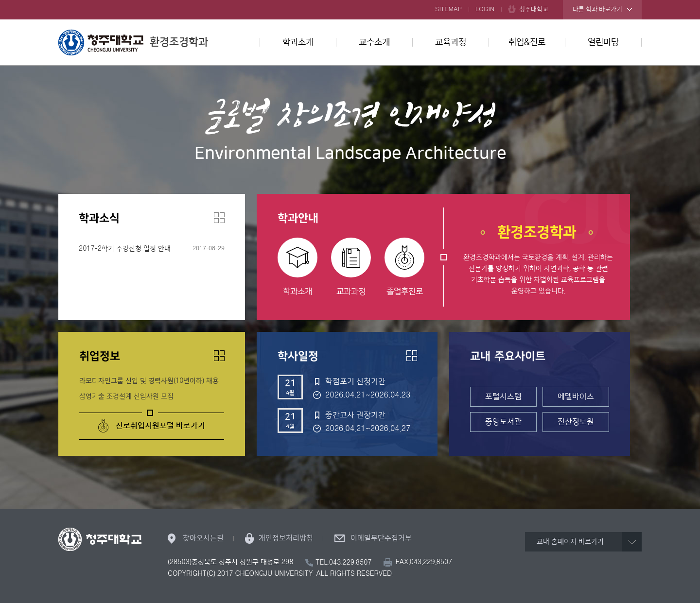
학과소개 (298, 42)
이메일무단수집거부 (381, 538)
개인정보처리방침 (286, 538)
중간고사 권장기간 (355, 415)
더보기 (219, 218)
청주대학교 (534, 9)
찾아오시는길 (203, 538)
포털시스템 (503, 396)
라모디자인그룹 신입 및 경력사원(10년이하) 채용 (149, 381)
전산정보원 (576, 422)
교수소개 (374, 42)
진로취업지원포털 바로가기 (160, 426)
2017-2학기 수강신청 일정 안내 (125, 249)
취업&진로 (527, 42)
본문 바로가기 (350, 0)
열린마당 (603, 42)
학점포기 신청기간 (355, 381)
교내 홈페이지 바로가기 (570, 542)
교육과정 (451, 42)
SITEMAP (448, 9)
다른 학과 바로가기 (597, 9)
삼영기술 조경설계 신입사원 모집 (126, 396)
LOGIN (485, 9)
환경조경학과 (133, 42)
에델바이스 (576, 396)
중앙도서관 (503, 422)
